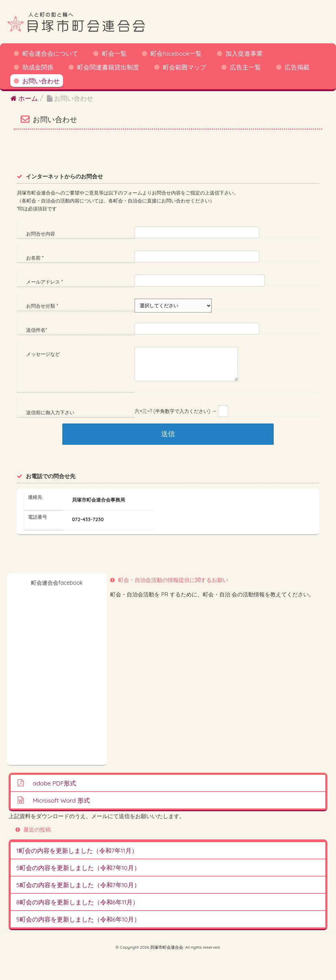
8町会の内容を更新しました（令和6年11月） (77, 902)
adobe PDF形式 (54, 783)
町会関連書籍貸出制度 (108, 67)
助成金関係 (38, 67)
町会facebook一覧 (176, 53)
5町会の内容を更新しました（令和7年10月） (78, 868)
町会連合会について (50, 53)
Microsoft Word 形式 (61, 800)
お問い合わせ (41, 81)
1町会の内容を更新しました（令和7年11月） (77, 850)
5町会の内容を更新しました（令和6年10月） (78, 919)
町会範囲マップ (185, 67)
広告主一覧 (245, 67)
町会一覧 (114, 53)
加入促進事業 (244, 53)
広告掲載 (297, 67)
